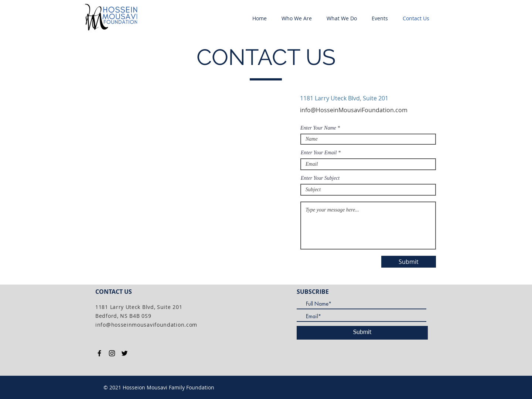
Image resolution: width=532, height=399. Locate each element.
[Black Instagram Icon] (112, 353)
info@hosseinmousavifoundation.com (146, 325)
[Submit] (409, 262)
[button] (297, 18)
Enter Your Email (319, 153)
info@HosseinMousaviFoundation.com (354, 110)
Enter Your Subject (320, 178)
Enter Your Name (318, 128)
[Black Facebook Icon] (99, 353)
